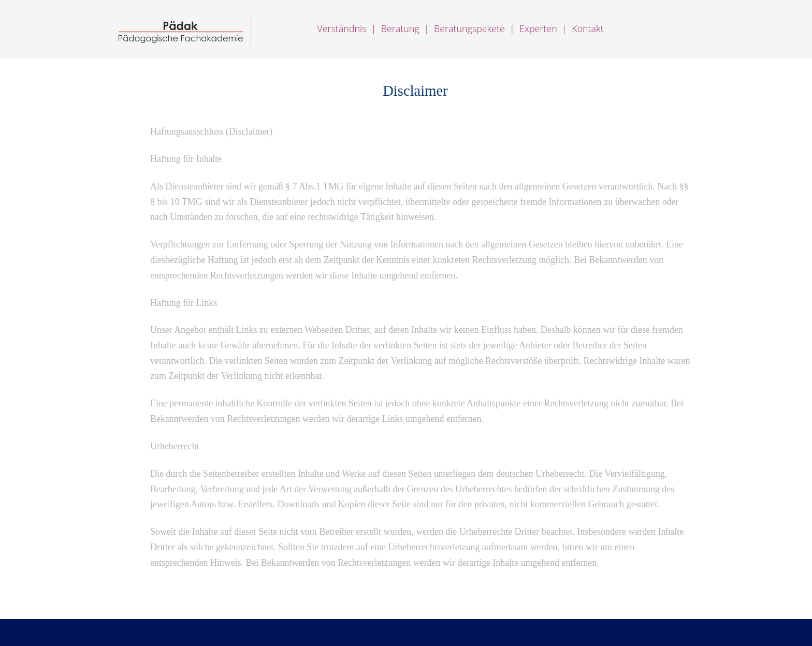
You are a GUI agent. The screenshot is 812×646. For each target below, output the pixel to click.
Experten (538, 28)
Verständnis (343, 28)
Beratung (400, 28)
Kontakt (588, 28)
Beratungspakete (469, 28)
